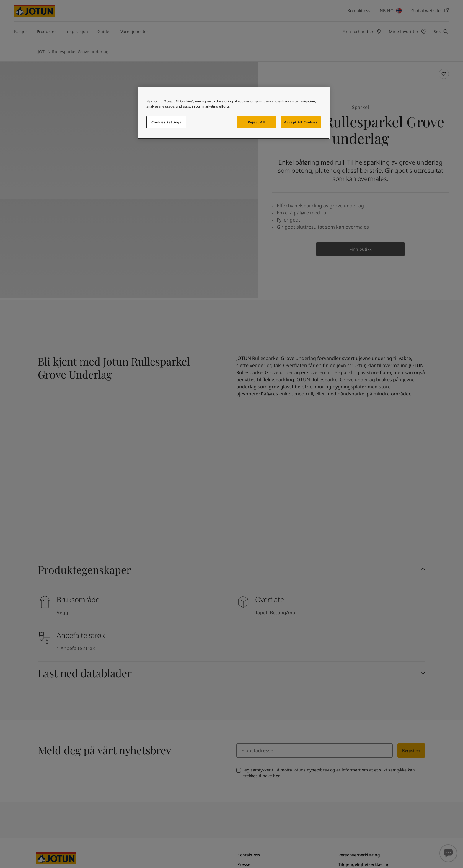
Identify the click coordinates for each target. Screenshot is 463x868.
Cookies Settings (166, 122)
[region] (234, 113)
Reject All (256, 122)
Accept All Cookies (301, 122)
